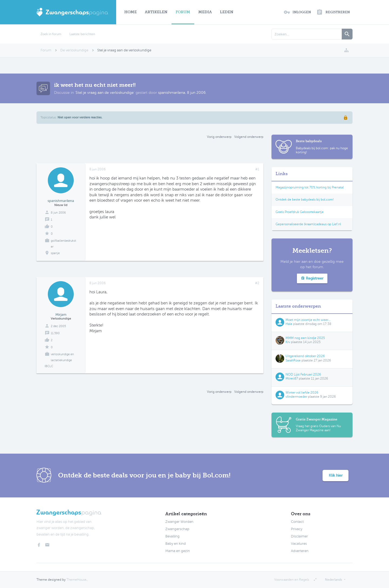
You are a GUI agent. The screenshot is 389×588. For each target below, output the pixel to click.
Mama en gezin (178, 551)
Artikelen (156, 12)
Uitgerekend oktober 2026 (305, 356)
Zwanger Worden (179, 522)
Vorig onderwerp (219, 137)
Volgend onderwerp (249, 137)
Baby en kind (176, 544)
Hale (289, 324)
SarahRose (293, 360)
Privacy (297, 529)
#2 (257, 283)
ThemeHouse (76, 580)
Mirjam (61, 315)
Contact (297, 522)
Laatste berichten (82, 34)
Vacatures (299, 544)
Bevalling (172, 536)
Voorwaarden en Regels (292, 580)
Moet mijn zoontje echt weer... (308, 320)
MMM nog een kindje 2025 (305, 338)
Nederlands (333, 580)
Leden (227, 12)
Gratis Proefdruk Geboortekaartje (300, 212)
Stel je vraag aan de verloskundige (105, 93)
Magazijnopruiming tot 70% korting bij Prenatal (310, 187)
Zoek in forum (51, 34)
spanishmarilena (172, 93)
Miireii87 (292, 378)
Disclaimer (299, 536)
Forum (183, 12)
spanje (55, 253)
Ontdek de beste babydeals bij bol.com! (305, 200)
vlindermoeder (296, 397)
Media (205, 12)
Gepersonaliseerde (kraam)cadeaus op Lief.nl (308, 224)
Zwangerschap (177, 529)
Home (130, 12)
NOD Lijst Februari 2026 (303, 374)
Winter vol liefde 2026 (302, 393)
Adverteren (300, 551)
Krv (288, 342)
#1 (257, 169)
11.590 (55, 333)
